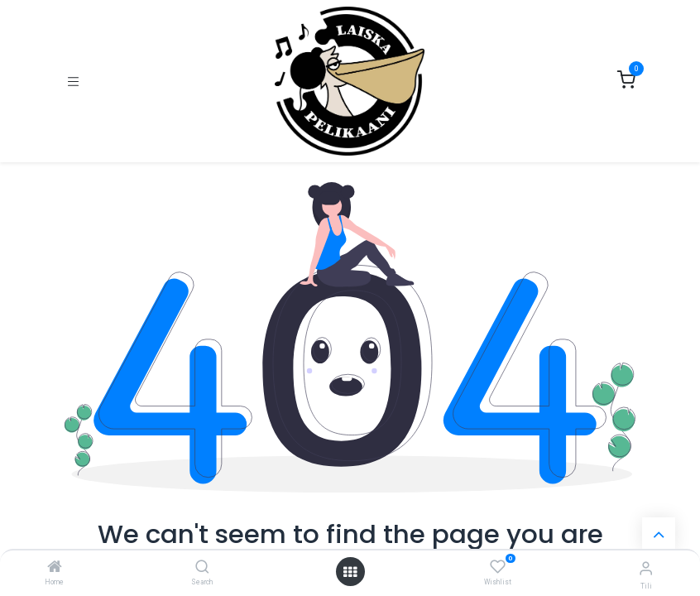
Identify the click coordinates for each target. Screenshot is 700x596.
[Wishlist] (498, 567)
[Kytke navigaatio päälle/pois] (73, 82)
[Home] (55, 568)
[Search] (202, 568)
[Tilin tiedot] (646, 568)
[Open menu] (350, 572)
